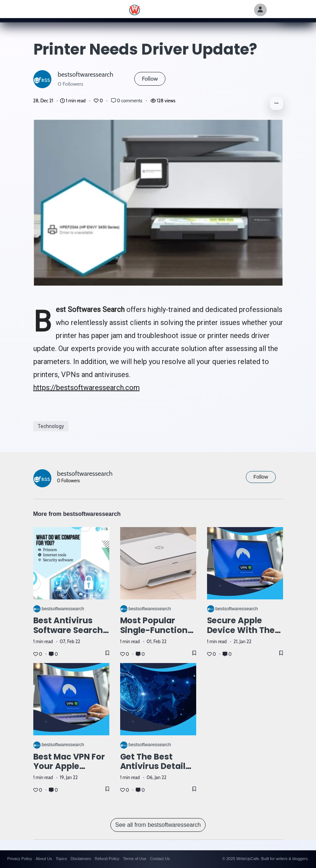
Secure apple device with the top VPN (241, 630)
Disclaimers (81, 859)
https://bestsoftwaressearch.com (87, 388)
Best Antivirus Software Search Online (68, 630)
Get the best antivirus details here (155, 766)
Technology (51, 426)
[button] (277, 103)
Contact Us (160, 859)
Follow (150, 79)
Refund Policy (107, 859)
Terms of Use (135, 859)
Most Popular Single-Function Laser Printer (154, 630)
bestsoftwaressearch (86, 74)
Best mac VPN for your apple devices (69, 766)
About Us (44, 859)
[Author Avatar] (260, 10)
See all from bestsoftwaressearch (158, 825)
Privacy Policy (20, 859)
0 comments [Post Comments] (127, 101)
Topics (61, 859)
